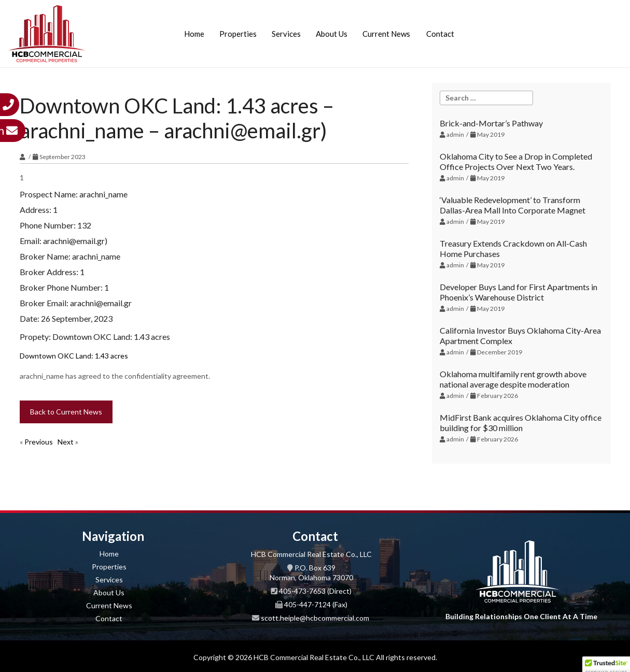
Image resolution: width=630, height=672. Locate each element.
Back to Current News (66, 412)
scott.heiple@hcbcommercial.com (315, 618)
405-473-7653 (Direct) (315, 591)
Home (194, 34)
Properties (238, 34)
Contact (440, 34)
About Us (332, 34)
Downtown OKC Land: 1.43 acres (74, 356)
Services (286, 34)
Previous (39, 442)
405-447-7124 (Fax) (316, 604)
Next (66, 442)
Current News (386, 34)
